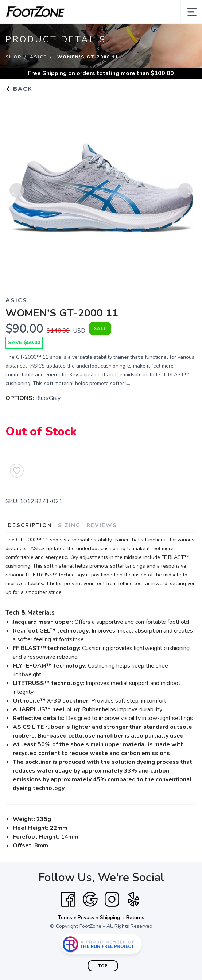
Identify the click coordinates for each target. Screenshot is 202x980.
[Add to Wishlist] (17, 471)
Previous (17, 192)
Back (19, 89)
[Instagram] (112, 899)
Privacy (86, 917)
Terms (65, 917)
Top (103, 966)
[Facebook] (68, 899)
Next (185, 192)
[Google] (90, 899)
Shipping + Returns (122, 917)
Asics (38, 57)
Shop (13, 57)
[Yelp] (134, 899)
